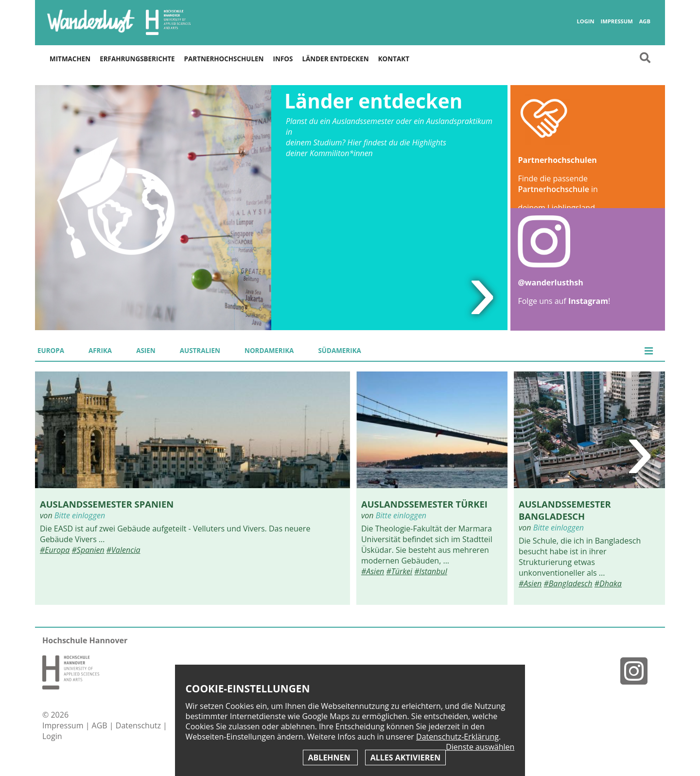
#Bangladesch (568, 583)
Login (585, 21)
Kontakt (394, 59)
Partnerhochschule (553, 189)
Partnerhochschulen (224, 59)
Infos (283, 59)
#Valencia (123, 550)
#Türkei (399, 571)
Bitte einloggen (80, 515)
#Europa (55, 550)
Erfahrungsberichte (137, 59)
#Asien (373, 571)
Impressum (616, 21)
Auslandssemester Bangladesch (565, 510)
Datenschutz (139, 725)
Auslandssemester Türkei (424, 504)
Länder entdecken (335, 59)
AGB (645, 21)
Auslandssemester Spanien (107, 504)
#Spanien (88, 550)
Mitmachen (70, 59)
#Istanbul (431, 571)
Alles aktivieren (405, 758)
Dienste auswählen (480, 747)
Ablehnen (330, 758)
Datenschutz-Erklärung (457, 737)
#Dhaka (608, 583)
